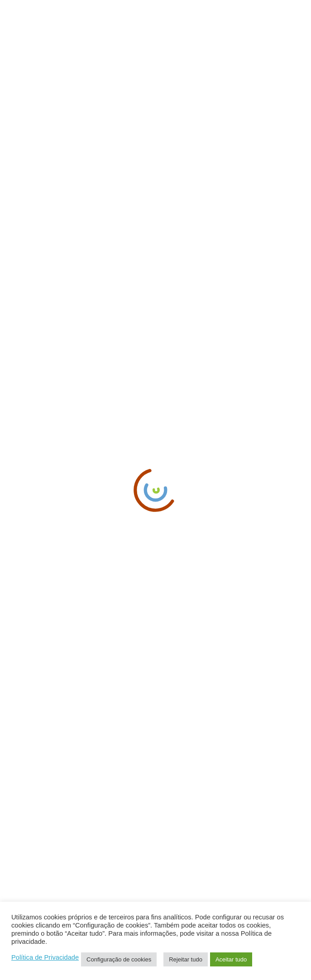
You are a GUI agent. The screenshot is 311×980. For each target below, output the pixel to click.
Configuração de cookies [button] (119, 959)
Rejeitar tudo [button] (186, 959)
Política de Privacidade (45, 957)
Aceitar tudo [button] (231, 959)
